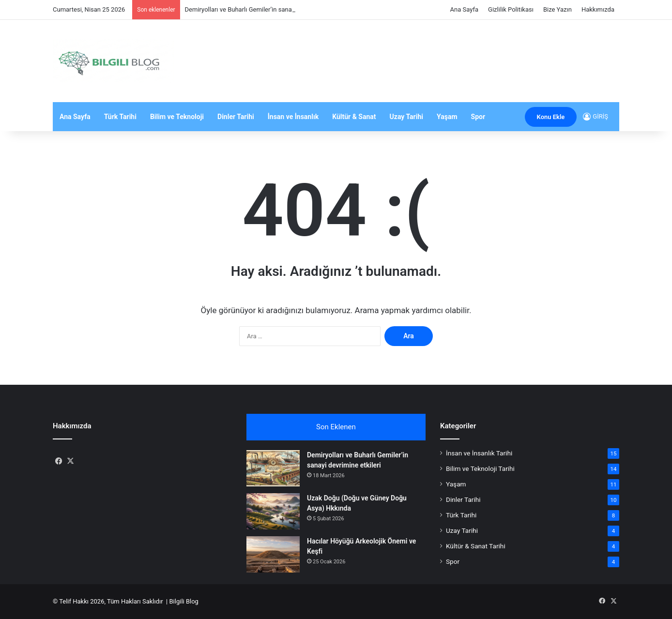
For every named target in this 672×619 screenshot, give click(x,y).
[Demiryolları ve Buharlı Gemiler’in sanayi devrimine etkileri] (273, 468)
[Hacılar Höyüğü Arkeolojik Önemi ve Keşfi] (273, 554)
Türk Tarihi (120, 117)
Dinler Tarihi (236, 117)
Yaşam (447, 117)
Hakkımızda (598, 9)
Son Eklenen (336, 427)
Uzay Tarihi (406, 117)
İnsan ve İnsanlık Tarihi (479, 453)
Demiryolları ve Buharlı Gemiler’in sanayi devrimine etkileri (265, 9)
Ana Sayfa (464, 9)
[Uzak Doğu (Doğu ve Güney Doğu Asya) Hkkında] (273, 511)
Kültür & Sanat (354, 117)
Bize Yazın (557, 9)
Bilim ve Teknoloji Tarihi (480, 468)
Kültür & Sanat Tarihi (476, 546)
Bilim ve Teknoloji (177, 117)
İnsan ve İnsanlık (293, 117)
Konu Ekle (551, 117)
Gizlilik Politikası (511, 9)
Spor (478, 117)
